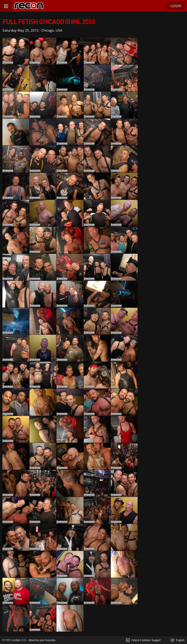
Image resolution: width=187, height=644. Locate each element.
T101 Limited (13, 640)
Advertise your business (42, 640)
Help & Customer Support (146, 640)
